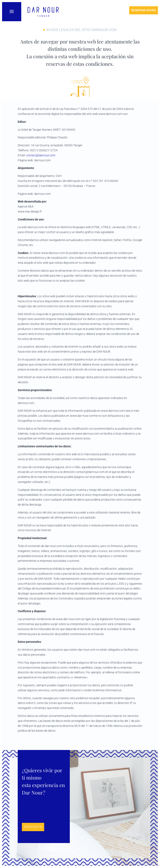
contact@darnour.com (41, 155)
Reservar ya (33, 827)
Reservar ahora (144, 10)
